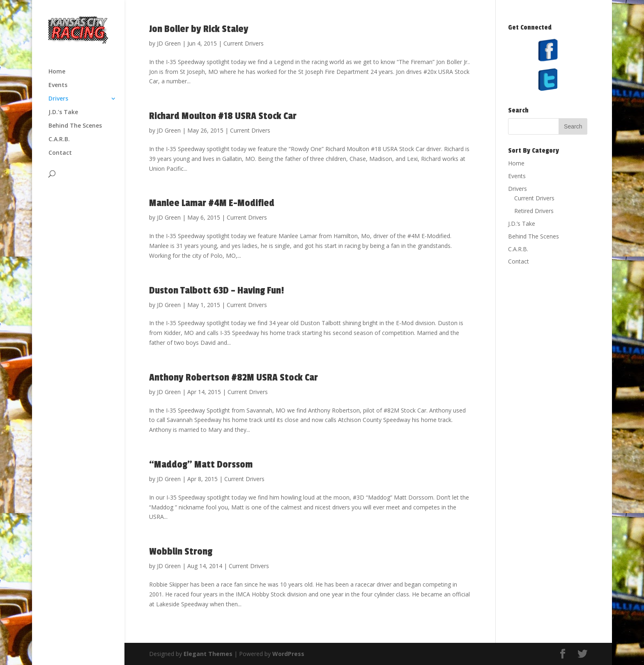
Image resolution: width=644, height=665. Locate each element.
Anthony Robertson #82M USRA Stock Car (233, 377)
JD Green (169, 43)
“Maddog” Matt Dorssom (201, 464)
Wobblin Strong (181, 551)
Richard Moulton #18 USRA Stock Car (223, 116)
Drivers (58, 99)
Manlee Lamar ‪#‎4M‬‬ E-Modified (212, 203)
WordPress (288, 654)
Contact (60, 153)
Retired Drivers (534, 211)
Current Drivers (244, 43)
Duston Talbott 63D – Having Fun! (216, 290)
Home (57, 72)
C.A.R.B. (59, 140)
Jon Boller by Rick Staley (199, 29)
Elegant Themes (208, 654)
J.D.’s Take (63, 112)
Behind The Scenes (75, 126)
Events (58, 85)
